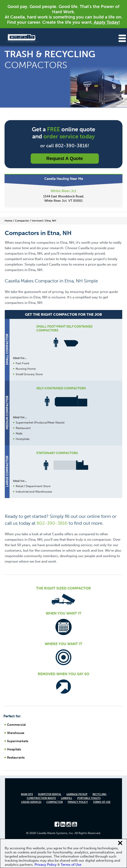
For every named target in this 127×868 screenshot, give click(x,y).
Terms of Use (102, 802)
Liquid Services (31, 802)
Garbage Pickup (77, 794)
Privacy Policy (78, 802)
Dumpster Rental (50, 794)
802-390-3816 (52, 523)
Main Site (27, 794)
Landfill (67, 798)
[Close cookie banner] (120, 843)
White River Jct (63, 191)
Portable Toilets (89, 798)
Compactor (55, 802)
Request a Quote (65, 158)
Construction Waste (41, 798)
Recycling (99, 794)
